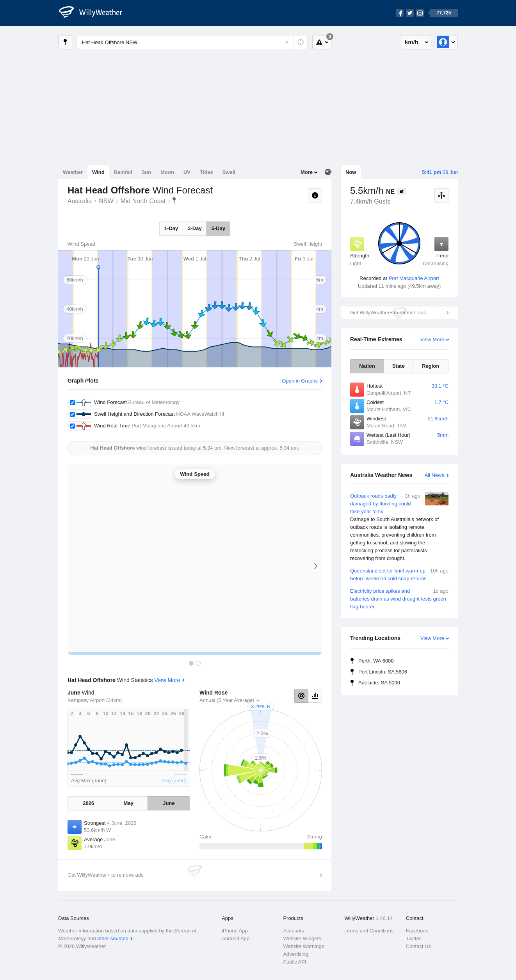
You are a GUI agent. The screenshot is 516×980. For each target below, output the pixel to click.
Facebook (417, 931)
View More (432, 339)
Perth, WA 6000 (376, 661)
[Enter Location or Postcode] (192, 42)
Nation (367, 366)
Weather (73, 172)
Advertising (295, 954)
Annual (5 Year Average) (227, 700)
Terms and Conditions (369, 931)
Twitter (413, 938)
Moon (167, 172)
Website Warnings (303, 946)
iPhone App (235, 931)
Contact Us (418, 946)
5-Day (218, 228)
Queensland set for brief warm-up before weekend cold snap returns (399, 574)
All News (434, 475)
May (128, 803)
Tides (206, 172)
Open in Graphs (300, 381)
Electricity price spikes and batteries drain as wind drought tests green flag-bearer (399, 598)
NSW (106, 201)
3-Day (195, 228)
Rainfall (123, 172)
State (399, 366)
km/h (412, 42)
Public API (294, 962)
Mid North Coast (143, 201)
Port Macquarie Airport (414, 278)
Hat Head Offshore (174, 200)
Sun (147, 172)
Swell (229, 172)
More (307, 172)
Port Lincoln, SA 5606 (383, 672)
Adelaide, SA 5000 (379, 683)
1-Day (171, 228)
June (169, 803)
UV (187, 172)
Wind (98, 172)
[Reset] (287, 42)
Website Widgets (302, 938)
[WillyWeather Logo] (95, 13)
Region (431, 366)
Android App (236, 938)
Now (351, 172)
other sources (113, 938)
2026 (88, 803)
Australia (80, 201)
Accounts (293, 931)
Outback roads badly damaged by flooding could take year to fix (399, 527)
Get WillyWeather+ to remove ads (388, 313)
